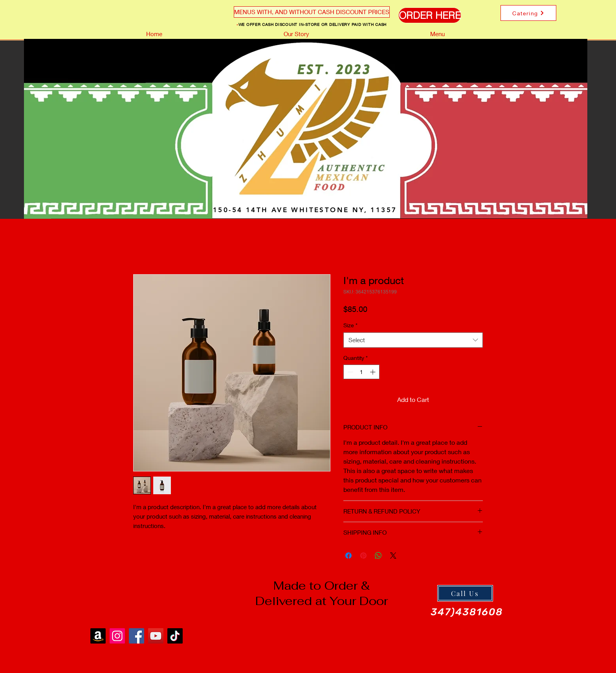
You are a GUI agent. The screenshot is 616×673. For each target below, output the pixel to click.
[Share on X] (393, 556)
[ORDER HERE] (430, 15)
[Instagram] (117, 636)
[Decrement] (349, 372)
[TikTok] (175, 636)
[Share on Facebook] (348, 556)
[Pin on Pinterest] (363, 556)
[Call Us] (465, 593)
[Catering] (528, 13)
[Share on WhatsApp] (378, 556)
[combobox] (413, 340)
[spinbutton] (361, 372)
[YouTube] (156, 636)
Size (350, 325)
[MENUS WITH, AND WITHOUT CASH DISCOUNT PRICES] (312, 12)
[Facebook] (137, 636)
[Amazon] (98, 636)
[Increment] (373, 372)
